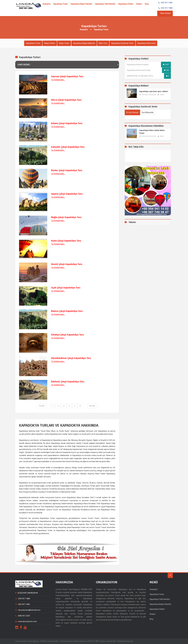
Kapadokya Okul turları (148, 43)
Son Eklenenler (148, 112)
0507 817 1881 (166, 3)
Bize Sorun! (166, 13)
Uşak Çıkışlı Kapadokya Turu (66, 288)
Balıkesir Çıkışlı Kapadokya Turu (68, 382)
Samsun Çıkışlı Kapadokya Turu (67, 77)
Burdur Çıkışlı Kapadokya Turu (67, 170)
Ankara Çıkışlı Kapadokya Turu (67, 123)
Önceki (41, 406)
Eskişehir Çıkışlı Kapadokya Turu (68, 147)
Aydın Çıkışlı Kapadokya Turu (66, 241)
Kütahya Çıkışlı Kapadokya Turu (67, 335)
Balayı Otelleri (50, 43)
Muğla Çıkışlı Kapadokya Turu (66, 217)
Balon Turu (104, 43)
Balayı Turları (65, 43)
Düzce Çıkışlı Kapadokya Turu (66, 100)
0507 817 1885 (166, 8)
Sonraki (92, 406)
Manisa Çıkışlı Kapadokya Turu (67, 311)
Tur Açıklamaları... (58, 80)
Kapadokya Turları (33, 43)
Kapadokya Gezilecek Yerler (124, 43)
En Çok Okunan (132, 112)
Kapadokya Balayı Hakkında (85, 43)
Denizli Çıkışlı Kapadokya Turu (67, 264)
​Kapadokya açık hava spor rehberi (154, 92)
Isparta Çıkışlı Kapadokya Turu (67, 194)
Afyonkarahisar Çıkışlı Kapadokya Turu (71, 358)
